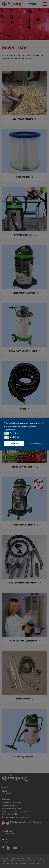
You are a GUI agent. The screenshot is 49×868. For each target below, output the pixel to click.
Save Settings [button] (35, 444)
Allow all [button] (14, 444)
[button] (7, 433)
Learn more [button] (10, 430)
